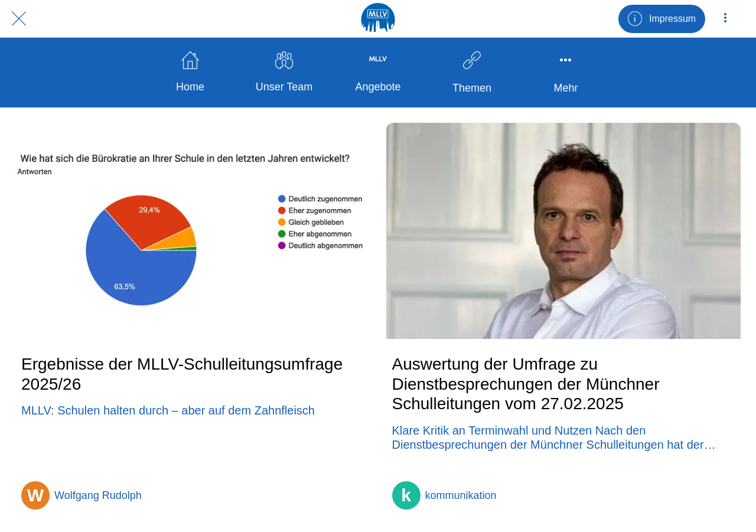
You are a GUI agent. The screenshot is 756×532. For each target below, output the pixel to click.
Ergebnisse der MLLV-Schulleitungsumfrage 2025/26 (182, 374)
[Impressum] (662, 19)
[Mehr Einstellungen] (725, 19)
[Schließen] (19, 19)
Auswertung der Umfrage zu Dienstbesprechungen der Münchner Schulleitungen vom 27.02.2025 (526, 384)
